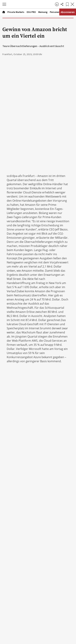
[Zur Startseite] (32, 4)
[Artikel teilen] (62, 4)
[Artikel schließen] (72, 4)
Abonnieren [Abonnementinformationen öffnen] (68, 12)
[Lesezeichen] (67, 4)
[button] (4, 4)
